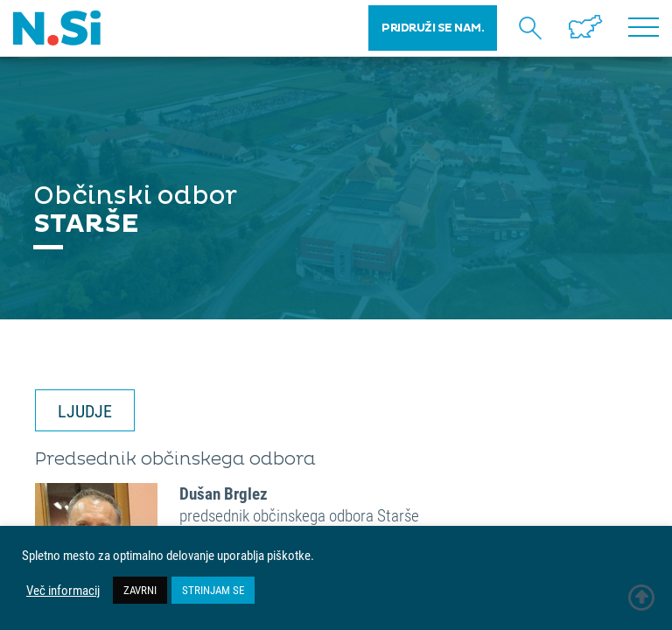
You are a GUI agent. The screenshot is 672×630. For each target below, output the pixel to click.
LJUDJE (85, 410)
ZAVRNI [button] (140, 590)
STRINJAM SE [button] (213, 590)
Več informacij (63, 591)
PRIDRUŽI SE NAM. (433, 28)
